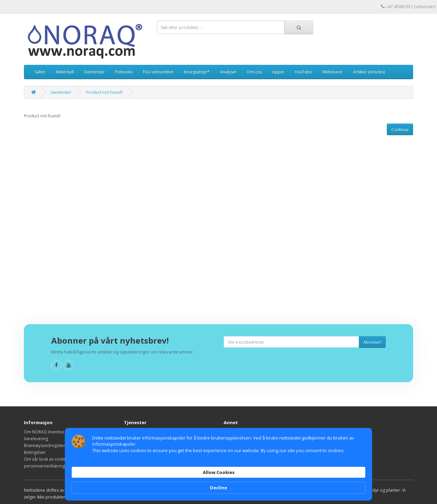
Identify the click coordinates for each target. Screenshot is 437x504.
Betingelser (35, 452)
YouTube (303, 72)
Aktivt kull (65, 72)
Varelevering (36, 439)
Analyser (228, 72)
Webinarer (333, 72)
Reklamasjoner (138, 439)
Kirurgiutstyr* (197, 72)
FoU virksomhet (158, 72)
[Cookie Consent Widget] (218, 475)
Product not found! (104, 92)
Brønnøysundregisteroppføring (54, 445)
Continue (400, 129)
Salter (40, 72)
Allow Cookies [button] (304, 475)
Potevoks (124, 72)
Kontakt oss (135, 432)
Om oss (254, 72)
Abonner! (372, 342)
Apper (278, 72)
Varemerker (235, 432)
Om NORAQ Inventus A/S (48, 432)
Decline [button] (350, 475)
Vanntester (94, 72)
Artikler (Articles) (369, 72)
